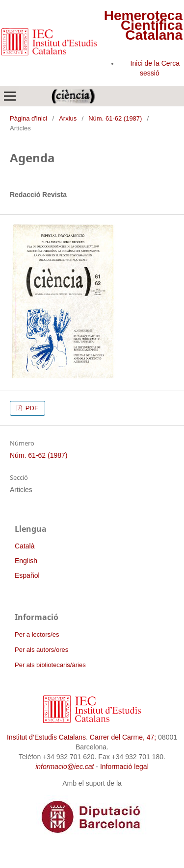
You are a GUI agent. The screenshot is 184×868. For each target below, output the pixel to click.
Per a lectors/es (37, 634)
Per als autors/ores (41, 650)
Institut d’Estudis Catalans (46, 737)
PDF (31, 408)
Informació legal (124, 767)
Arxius (68, 118)
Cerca (171, 63)
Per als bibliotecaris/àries (50, 665)
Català (25, 546)
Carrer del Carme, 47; (123, 737)
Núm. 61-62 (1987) (115, 118)
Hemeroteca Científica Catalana (143, 25)
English (26, 561)
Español (27, 575)
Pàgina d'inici (28, 118)
